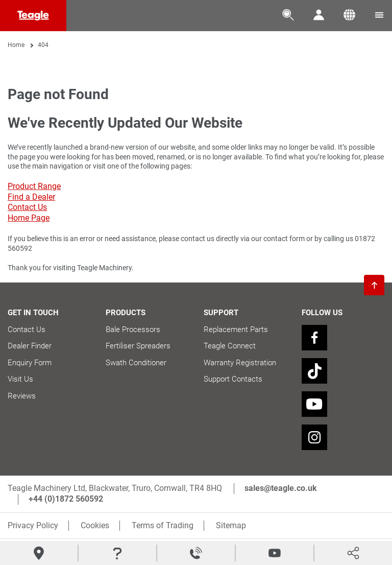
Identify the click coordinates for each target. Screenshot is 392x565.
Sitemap (231, 525)
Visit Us (20, 379)
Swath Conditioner (136, 363)
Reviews (22, 396)
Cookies (95, 525)
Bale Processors (133, 329)
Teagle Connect (230, 346)
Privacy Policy (33, 525)
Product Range (34, 186)
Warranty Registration (240, 363)
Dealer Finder (30, 346)
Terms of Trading (163, 525)
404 (43, 45)
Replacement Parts (236, 329)
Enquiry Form (30, 363)
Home (16, 45)
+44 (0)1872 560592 (66, 499)
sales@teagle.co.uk (281, 488)
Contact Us (27, 207)
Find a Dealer (31, 197)
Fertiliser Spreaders (138, 346)
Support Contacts (233, 379)
